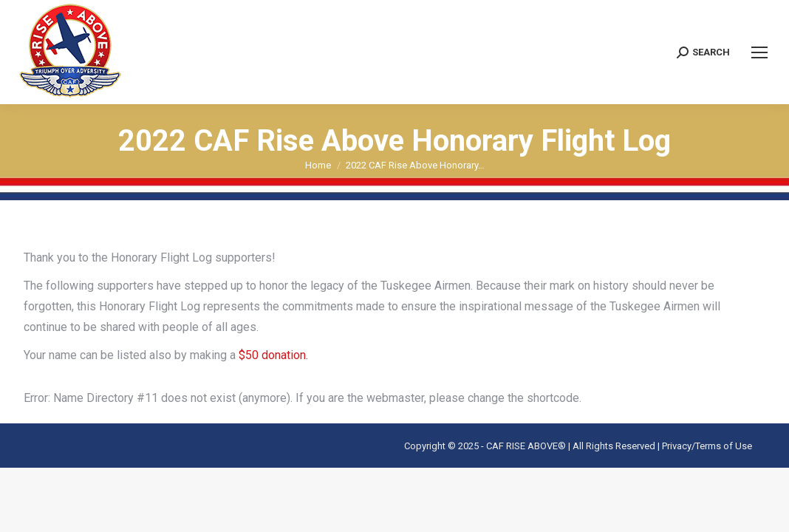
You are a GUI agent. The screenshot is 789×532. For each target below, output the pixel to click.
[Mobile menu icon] (759, 52)
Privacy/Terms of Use (707, 446)
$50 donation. (272, 355)
